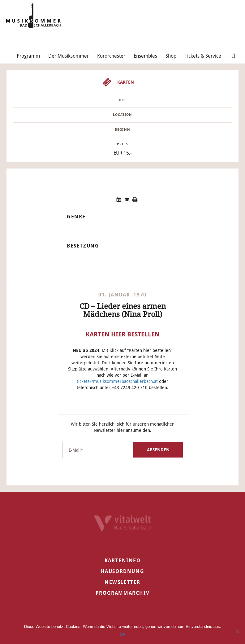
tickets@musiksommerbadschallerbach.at (117, 381)
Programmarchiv (123, 593)
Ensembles (145, 56)
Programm (28, 56)
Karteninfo (123, 561)
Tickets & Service (203, 56)
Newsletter (123, 582)
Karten (126, 82)
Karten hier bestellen (123, 334)
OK (123, 635)
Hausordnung (123, 571)
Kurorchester (111, 56)
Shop (171, 56)
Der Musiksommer (69, 56)
